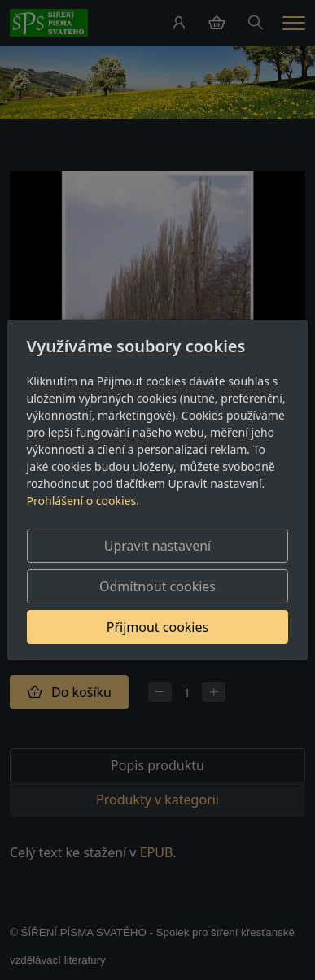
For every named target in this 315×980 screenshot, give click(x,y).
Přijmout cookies (157, 627)
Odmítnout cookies (157, 586)
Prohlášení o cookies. (83, 501)
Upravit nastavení (157, 546)
